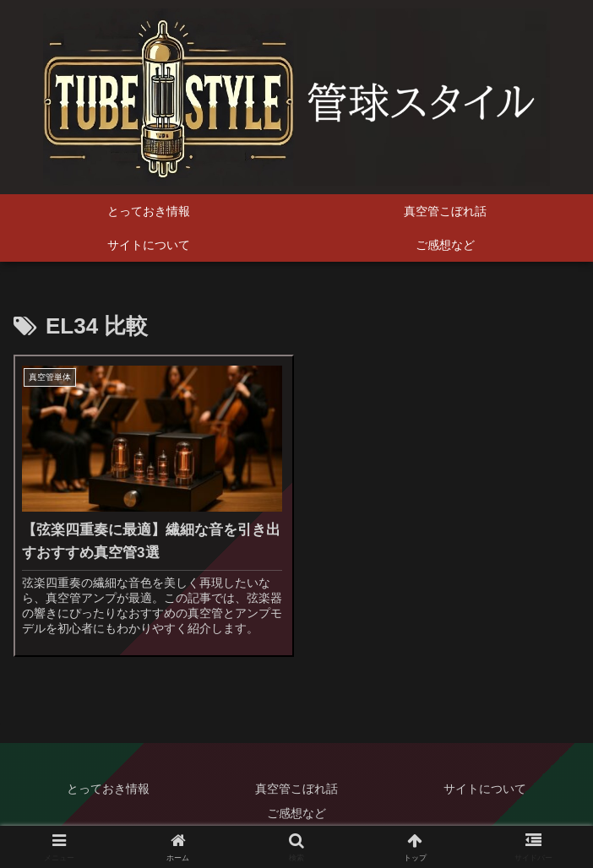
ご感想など (296, 813)
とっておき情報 (108, 789)
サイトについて (485, 789)
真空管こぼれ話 (296, 789)
